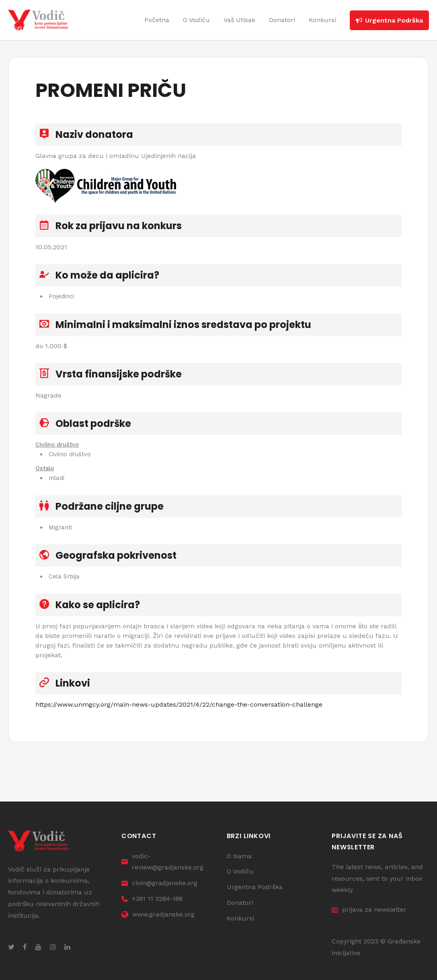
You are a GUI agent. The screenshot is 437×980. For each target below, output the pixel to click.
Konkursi (240, 918)
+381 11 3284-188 (152, 899)
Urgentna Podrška (255, 887)
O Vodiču (240, 872)
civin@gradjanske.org (159, 883)
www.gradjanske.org (158, 914)
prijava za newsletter (369, 910)
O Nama (239, 856)
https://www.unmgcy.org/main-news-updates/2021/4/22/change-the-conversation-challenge (179, 711)
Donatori (240, 903)
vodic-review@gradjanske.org (162, 862)
